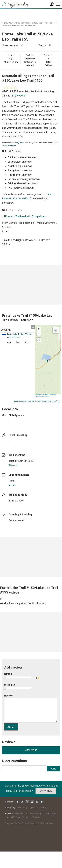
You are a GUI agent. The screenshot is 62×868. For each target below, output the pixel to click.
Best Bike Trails (37, 814)
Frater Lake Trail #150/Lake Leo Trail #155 (19, 26)
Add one (12, 485)
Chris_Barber (19, 143)
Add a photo (29, 46)
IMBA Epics (51, 814)
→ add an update (9, 145)
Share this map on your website (48, 401)
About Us (21, 808)
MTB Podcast (21, 814)
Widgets (44, 808)
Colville (53, 23)
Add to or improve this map (24, 401)
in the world (19, 96)
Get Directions (12, 46)
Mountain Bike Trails (17, 23)
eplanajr (13, 461)
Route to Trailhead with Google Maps (26, 216)
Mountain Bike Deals (32, 817)
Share (43, 46)
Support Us (33, 808)
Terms (43, 823)
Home (5, 23)
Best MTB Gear (13, 817)
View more (31, 750)
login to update (15, 505)
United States (32, 23)
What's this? (13, 465)
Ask (53, 769)
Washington (43, 23)
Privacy (50, 823)
